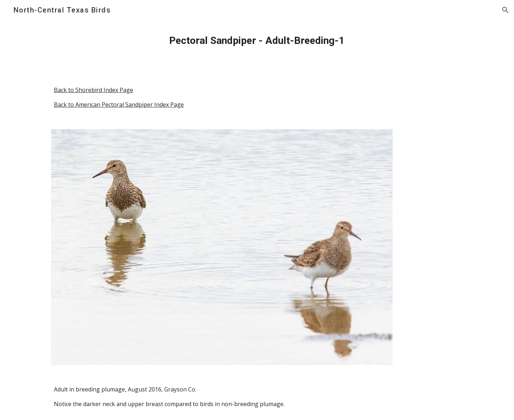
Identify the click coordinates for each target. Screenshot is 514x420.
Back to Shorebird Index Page (94, 90)
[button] (505, 10)
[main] (257, 41)
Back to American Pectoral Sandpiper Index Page (119, 105)
